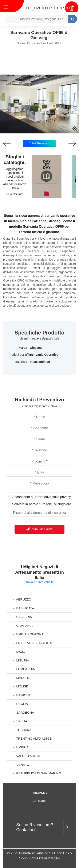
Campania (23, 626)
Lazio (19, 652)
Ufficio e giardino (35, 43)
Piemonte (23, 695)
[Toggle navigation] (6, 6)
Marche (21, 678)
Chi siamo (39, 801)
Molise (20, 686)
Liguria (21, 660)
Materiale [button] (21, 362)
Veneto (21, 765)
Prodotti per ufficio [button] (18, 355)
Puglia (20, 704)
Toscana (22, 730)
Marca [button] (23, 348)
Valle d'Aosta (26, 756)
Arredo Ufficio (54, 43)
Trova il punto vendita (39, 582)
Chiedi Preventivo (40, 143)
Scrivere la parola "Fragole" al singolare (42, 504)
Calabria (22, 617)
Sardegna (23, 712)
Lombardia (24, 669)
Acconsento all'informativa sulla (42, 497)
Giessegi (36, 348)
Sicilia (20, 721)
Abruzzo (22, 599)
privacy (66, 497)
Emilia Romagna (28, 634)
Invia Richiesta (39, 529)
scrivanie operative (44, 355)
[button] (40, 130)
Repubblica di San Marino (37, 773)
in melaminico (40, 362)
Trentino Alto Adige (32, 738)
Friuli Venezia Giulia (32, 643)
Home (20, 43)
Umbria (21, 747)
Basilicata (23, 608)
